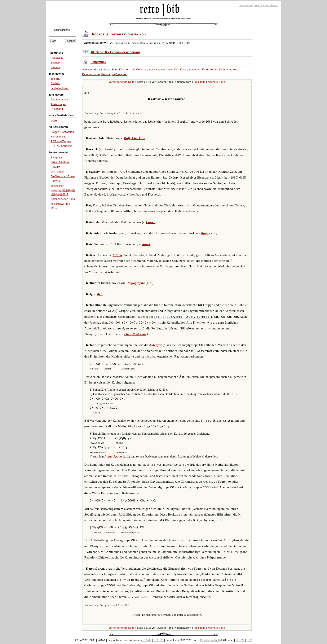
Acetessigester (113, 456)
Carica (151, 222)
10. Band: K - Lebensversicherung (115, 52)
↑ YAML (147, 640)
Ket (176, 70)
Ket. (100, 294)
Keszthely (167, 70)
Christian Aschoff (210, 640)
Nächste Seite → (218, 82)
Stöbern (55, 67)
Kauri (146, 244)
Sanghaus (57, 158)
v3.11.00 (158, 640)
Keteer (214, 70)
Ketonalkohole (91, 74)
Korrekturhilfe (58, 137)
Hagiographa (136, 283)
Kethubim (225, 70)
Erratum (55, 167)
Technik (55, 79)
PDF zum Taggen (61, 141)
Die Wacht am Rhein (63, 176)
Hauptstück (98, 62)
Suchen (55, 63)
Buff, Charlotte (134, 138)
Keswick (154, 70)
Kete (205, 70)
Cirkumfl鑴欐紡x (60, 162)
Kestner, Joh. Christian (133, 70)
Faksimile (199, 82)
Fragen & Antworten (62, 132)
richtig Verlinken (60, 88)
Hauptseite (57, 58)
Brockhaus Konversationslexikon (118, 34)
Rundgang (57, 109)
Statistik (55, 83)
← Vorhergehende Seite (120, 82)
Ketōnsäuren (120, 74)
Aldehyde (156, 345)
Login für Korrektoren (266, 5)
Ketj (235, 70)
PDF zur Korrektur (61, 146)
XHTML (240, 640)
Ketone (106, 74)
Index (54, 121)
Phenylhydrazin (135, 334)
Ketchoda (195, 70)
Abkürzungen (58, 104)
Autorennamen (59, 100)
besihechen (57, 186)
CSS (249, 640)
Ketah (184, 70)
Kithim (117, 255)
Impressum (245, 5)
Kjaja (205, 233)
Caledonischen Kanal (63, 199)
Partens (55, 181)
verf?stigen (57, 172)
